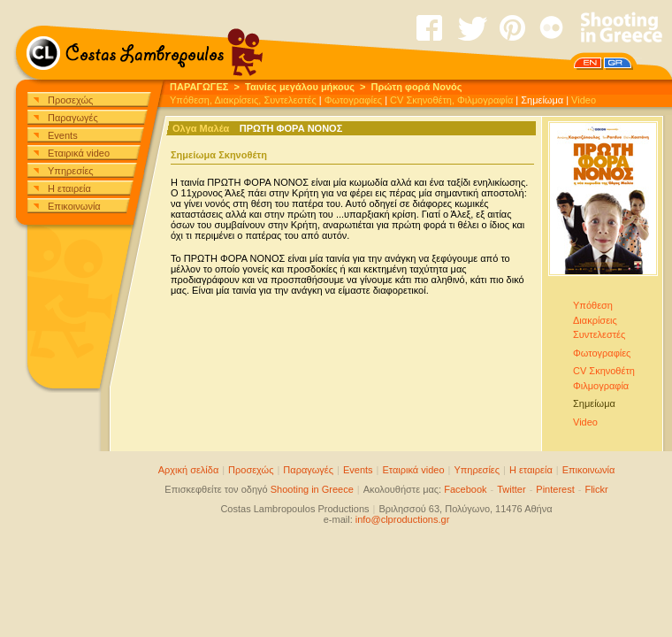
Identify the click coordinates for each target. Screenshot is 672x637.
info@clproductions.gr (403, 519)
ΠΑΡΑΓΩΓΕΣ (199, 87)
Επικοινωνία (74, 206)
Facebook (465, 489)
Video (584, 100)
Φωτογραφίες (353, 100)
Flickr (596, 489)
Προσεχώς (70, 100)
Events (63, 135)
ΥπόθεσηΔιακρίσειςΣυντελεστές (599, 320)
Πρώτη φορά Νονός (417, 87)
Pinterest (555, 489)
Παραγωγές (73, 118)
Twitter (511, 489)
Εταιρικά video (79, 153)
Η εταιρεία (69, 188)
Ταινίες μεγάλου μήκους (300, 87)
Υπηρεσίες (71, 171)
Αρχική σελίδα (189, 470)
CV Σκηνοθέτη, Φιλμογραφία (451, 100)
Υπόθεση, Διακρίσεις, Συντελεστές (243, 100)
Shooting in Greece (312, 489)
